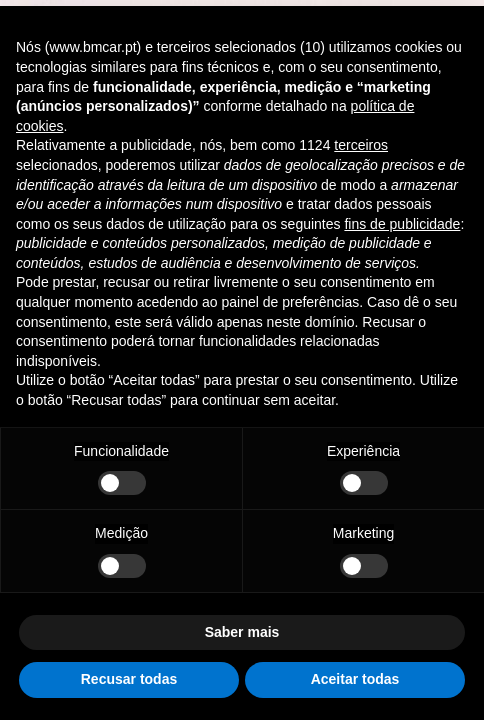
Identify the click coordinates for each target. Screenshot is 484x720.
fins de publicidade (402, 224)
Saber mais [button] (242, 632)
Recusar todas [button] (129, 679)
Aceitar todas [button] (355, 679)
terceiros (361, 145)
